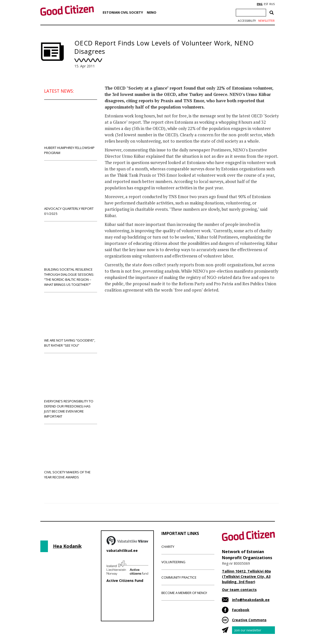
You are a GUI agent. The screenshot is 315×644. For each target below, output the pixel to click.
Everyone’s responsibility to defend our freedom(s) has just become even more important (71, 388)
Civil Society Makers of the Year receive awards (71, 454)
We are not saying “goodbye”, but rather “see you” (71, 323)
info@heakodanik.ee (251, 600)
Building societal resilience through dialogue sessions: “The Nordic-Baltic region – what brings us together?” (71, 257)
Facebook (241, 610)
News (115, 319)
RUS (272, 4)
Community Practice (179, 577)
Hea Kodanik (67, 546)
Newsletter (266, 21)
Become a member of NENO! (184, 593)
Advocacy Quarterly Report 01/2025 (71, 191)
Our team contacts (239, 590)
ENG (260, 4)
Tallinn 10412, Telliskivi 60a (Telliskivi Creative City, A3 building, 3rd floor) (246, 576)
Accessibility (247, 21)
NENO (152, 12)
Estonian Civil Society (123, 12)
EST (266, 4)
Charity (168, 547)
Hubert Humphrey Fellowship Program (71, 130)
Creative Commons (249, 620)
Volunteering (173, 562)
